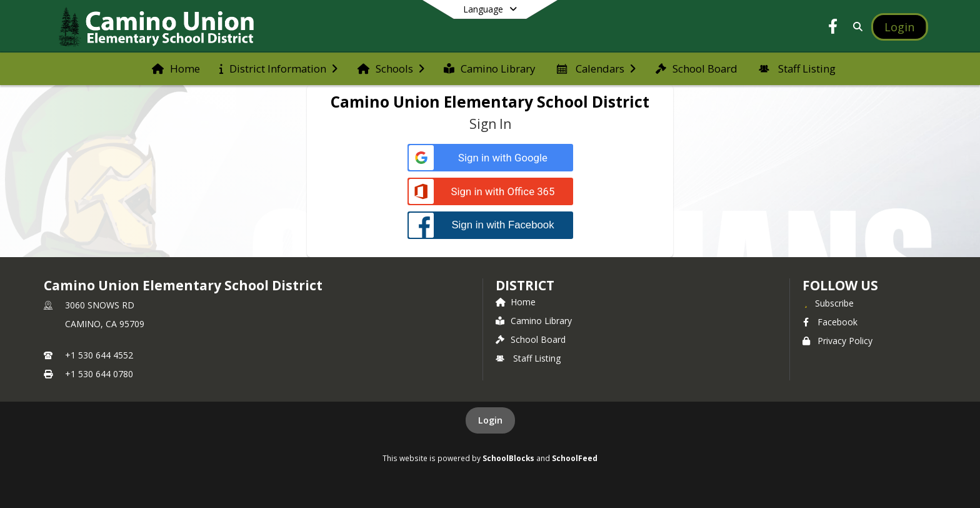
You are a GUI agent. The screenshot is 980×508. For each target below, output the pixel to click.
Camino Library (534, 321)
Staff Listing (528, 358)
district (525, 285)
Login (490, 420)
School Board (531, 339)
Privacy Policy (837, 341)
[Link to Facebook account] (833, 28)
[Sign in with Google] (490, 158)
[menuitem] (176, 69)
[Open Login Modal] (899, 27)
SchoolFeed (575, 458)
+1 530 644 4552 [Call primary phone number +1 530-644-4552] (99, 355)
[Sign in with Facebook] (490, 225)
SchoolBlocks (508, 458)
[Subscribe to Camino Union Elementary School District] (828, 303)
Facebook (830, 322)
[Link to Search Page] (856, 27)
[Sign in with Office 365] (490, 192)
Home (516, 302)
